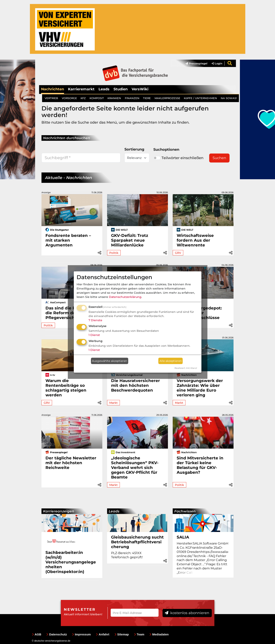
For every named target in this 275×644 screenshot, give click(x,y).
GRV (178, 253)
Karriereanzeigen (59, 511)
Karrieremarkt (81, 89)
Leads (104, 89)
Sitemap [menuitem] (122, 634)
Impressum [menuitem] (81, 634)
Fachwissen (185, 511)
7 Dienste (95, 320)
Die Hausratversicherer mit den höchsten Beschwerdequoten (136, 385)
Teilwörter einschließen (178, 158)
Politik (114, 253)
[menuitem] (194, 63)
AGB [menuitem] (37, 634)
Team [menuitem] (139, 634)
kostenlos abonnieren (187, 613)
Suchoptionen (166, 150)
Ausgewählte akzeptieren (109, 361)
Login (217, 63)
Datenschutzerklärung (125, 297)
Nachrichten (53, 89)
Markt (113, 403)
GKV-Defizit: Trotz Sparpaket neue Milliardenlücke (130, 240)
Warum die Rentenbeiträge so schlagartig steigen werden (66, 388)
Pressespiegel (196, 63)
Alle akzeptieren (171, 361)
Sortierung (134, 149)
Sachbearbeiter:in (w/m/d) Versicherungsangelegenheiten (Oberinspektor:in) (71, 562)
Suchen (219, 158)
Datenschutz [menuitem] (57, 634)
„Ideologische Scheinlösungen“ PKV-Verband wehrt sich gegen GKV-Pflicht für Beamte (135, 468)
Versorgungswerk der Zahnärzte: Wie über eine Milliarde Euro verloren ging (200, 388)
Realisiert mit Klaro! (186, 368)
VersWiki (140, 89)
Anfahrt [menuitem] (103, 634)
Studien (121, 89)
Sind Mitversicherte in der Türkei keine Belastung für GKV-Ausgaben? (200, 465)
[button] (100, 252)
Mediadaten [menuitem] (159, 634)
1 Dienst (94, 335)
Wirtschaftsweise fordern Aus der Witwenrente (195, 240)
